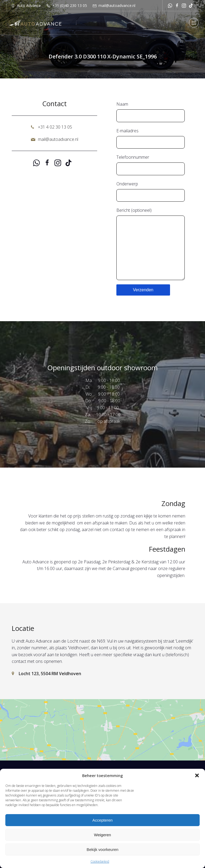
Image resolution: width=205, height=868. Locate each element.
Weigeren (102, 835)
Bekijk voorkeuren (102, 849)
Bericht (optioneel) (151, 244)
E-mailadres (151, 138)
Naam (151, 112)
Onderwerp (151, 191)
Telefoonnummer (151, 165)
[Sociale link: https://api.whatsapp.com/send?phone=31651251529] (170, 5)
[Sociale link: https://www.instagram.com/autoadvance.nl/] (184, 5)
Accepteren (102, 820)
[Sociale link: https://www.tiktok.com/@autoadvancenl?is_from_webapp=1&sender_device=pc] (191, 5)
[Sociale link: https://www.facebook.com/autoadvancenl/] (177, 5)
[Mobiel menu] (194, 23)
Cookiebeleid (100, 861)
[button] (197, 775)
